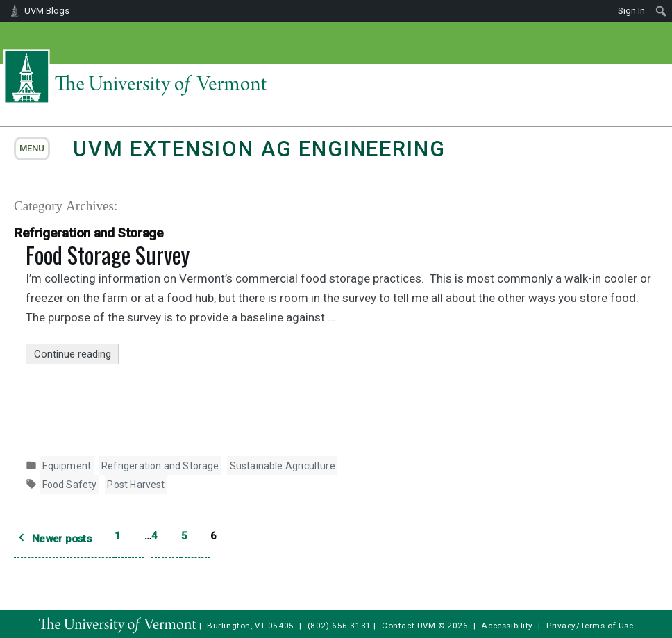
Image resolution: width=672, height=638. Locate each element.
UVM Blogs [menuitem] (47, 11)
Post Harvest (136, 485)
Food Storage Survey (108, 254)
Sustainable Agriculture (283, 466)
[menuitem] (661, 11)
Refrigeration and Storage (160, 466)
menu (32, 148)
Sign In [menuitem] (631, 11)
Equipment (67, 466)
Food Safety (70, 485)
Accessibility (507, 626)
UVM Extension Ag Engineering (259, 149)
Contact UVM (409, 626)
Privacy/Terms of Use (590, 626)
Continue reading (77, 354)
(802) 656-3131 (339, 626)
